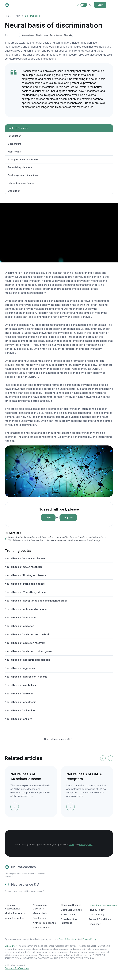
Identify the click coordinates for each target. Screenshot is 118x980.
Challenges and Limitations (23, 175)
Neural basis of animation (20, 710)
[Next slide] (111, 758)
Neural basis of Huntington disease (25, 575)
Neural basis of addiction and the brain (28, 634)
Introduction (15, 136)
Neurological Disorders (40, 907)
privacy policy (86, 844)
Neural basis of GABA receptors (24, 567)
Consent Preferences (17, 968)
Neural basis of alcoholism (20, 685)
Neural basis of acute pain (20, 618)
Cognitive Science (71, 905)
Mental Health (40, 913)
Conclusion (14, 191)
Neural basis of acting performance (26, 609)
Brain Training (69, 914)
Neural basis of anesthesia (20, 702)
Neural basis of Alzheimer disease (25, 558)
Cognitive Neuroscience (13, 907)
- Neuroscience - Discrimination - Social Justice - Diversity (46, 35)
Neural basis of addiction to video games (29, 651)
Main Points (14, 152)
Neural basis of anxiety (18, 719)
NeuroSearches (20, 867)
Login (100, 5)
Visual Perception (15, 918)
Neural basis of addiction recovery (25, 643)
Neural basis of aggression (21, 668)
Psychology (39, 918)
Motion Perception (15, 913)
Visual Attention (42, 928)
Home (8, 16)
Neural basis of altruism (19, 694)
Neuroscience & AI (23, 884)
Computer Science (71, 910)
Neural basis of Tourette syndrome (25, 592)
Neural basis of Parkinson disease (25, 584)
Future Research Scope (21, 183)
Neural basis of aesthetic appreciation (27, 660)
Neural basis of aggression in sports (26, 677)
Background (15, 144)
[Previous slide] (103, 758)
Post (18, 16)
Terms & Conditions (68, 939)
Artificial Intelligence (44, 923)
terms (72, 844)
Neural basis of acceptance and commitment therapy (36, 601)
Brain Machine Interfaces (69, 921)
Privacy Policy (89, 939)
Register (68, 518)
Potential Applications (20, 167)
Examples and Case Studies (23, 159)
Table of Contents (18, 128)
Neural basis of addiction (19, 626)
